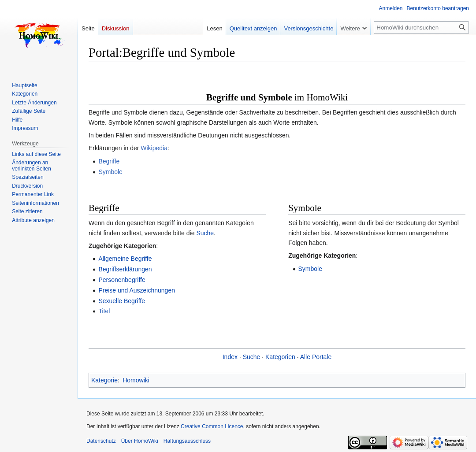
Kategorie (104, 380)
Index (230, 357)
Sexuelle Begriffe (122, 301)
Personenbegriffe (122, 280)
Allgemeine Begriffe (125, 259)
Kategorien (280, 357)
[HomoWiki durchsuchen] (421, 28)
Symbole (110, 172)
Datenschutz (101, 441)
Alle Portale (316, 357)
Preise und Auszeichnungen (137, 290)
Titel (104, 311)
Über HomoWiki (140, 441)
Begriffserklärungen (125, 269)
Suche (205, 233)
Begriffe (109, 161)
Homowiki (136, 380)
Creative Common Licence (212, 426)
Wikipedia (154, 148)
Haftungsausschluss (187, 441)
